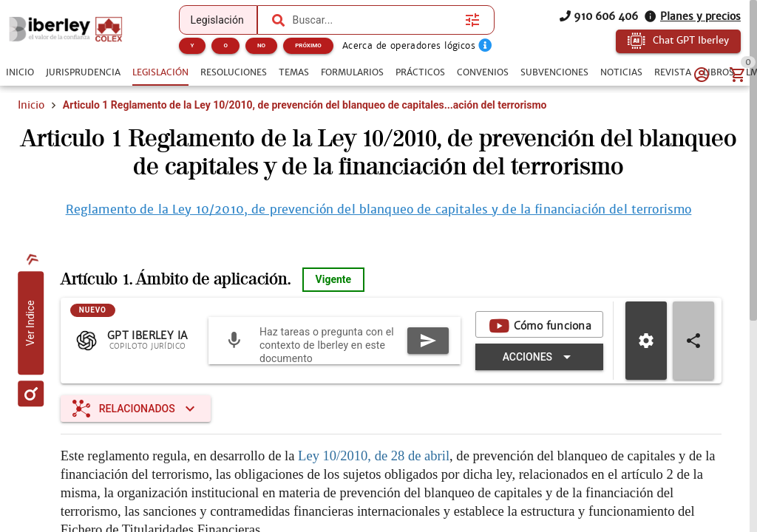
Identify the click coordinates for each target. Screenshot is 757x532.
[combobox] (376, 20)
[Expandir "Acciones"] (539, 357)
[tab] (20, 72)
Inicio (31, 105)
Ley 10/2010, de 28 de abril (374, 456)
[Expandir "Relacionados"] (136, 409)
